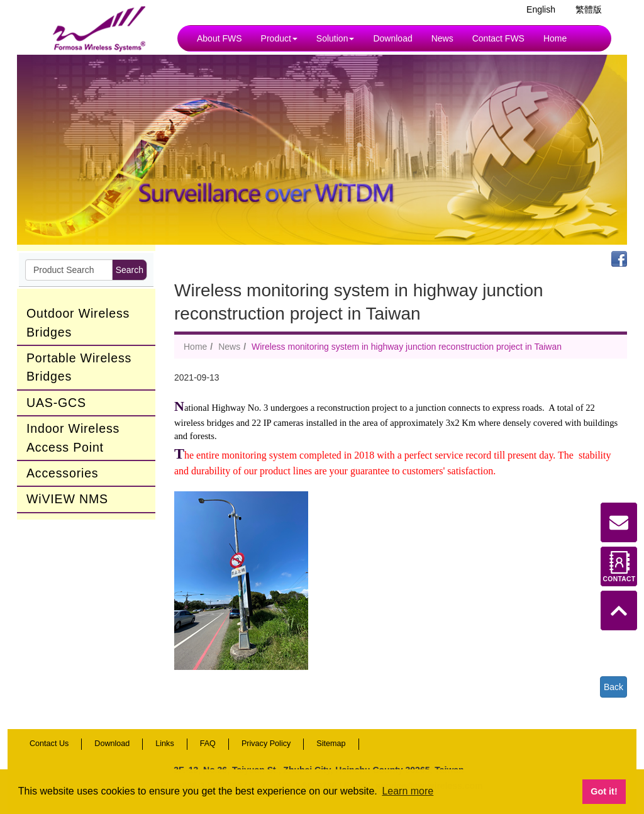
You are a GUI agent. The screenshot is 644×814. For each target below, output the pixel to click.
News (442, 38)
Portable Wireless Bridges (79, 367)
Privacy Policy (266, 744)
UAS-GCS (56, 403)
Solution (336, 38)
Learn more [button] (408, 791)
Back (613, 687)
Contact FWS (498, 38)
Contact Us (49, 744)
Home (555, 38)
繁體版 (589, 9)
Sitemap (331, 744)
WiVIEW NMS (67, 499)
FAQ (208, 744)
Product (279, 38)
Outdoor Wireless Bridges (78, 322)
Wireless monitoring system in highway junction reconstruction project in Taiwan (407, 347)
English (541, 9)
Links (164, 744)
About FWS (219, 38)
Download (392, 38)
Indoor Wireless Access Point (73, 438)
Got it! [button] (604, 791)
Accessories (62, 473)
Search (130, 270)
